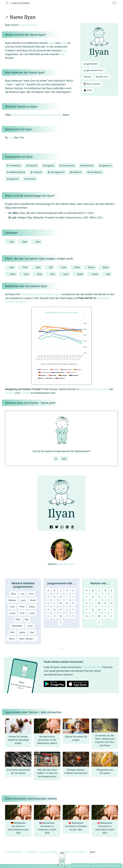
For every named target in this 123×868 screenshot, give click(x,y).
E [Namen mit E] (112, 590)
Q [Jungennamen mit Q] (54, 610)
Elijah (52, 43)
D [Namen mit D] (105, 590)
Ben (27, 619)
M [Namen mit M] (99, 603)
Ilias (53, 274)
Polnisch (36, 172)
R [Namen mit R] (99, 610)
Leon (12, 607)
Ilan (48, 115)
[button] (41, 500)
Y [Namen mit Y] (112, 616)
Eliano (91, 267)
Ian (60, 115)
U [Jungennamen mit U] (48, 616)
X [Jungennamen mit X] (67, 616)
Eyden (80, 274)
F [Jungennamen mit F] (48, 597)
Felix (18, 619)
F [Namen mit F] (87, 597)
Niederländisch (16, 172)
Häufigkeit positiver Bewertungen (41, 294)
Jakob (22, 632)
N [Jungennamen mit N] (67, 603)
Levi (22, 594)
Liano (12, 274)
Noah (33, 600)
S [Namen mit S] (105, 610)
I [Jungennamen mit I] (67, 597)
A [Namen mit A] (87, 590)
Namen (87, 77)
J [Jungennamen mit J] (73, 597)
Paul (32, 632)
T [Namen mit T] (112, 610)
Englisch (48, 165)
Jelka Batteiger (67, 564)
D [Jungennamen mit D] (67, 590)
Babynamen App (92, 667)
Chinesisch (14, 165)
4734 (88, 90)
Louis (32, 613)
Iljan (25, 242)
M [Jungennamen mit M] (61, 603)
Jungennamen (91, 64)
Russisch (76, 172)
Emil (22, 613)
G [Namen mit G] (93, 597)
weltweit (25, 393)
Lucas (30, 626)
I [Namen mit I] (105, 597)
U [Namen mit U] (87, 616)
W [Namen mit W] (99, 616)
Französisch (67, 165)
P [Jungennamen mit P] (48, 610)
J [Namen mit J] (112, 597)
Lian (54, 115)
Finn (31, 594)
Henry (12, 639)
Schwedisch (94, 172)
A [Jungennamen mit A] (48, 590)
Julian (32, 607)
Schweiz (10, 393)
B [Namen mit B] (93, 590)
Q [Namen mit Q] (93, 610)
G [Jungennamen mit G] (54, 597)
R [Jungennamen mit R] (61, 610)
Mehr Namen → (28, 639)
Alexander (17, 626)
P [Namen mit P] (87, 610)
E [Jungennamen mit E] (73, 590)
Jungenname (29, 25)
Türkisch (30, 179)
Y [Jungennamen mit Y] (73, 616)
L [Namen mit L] (93, 603)
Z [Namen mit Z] (99, 622)
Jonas (13, 613)
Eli (21, 115)
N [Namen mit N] (105, 603)
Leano (95, 274)
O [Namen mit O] (112, 603)
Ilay (108, 274)
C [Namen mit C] (99, 590)
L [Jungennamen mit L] (54, 603)
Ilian (12, 242)
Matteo (12, 600)
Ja (56, 459)
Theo (22, 607)
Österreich (102, 389)
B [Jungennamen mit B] (54, 590)
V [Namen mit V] (93, 616)
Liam (64, 267)
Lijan (26, 274)
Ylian (38, 242)
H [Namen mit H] (99, 597)
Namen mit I (102, 77)
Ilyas (65, 50)
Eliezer (34, 115)
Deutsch (32, 165)
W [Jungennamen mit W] (61, 616)
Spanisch (13, 179)
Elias (64, 43)
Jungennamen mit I (93, 70)
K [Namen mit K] (87, 603)
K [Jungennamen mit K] (48, 603)
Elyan (106, 267)
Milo (12, 632)
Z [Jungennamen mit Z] (61, 622)
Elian (26, 115)
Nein (64, 459)
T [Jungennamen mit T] (73, 610)
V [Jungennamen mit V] (54, 616)
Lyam (66, 274)
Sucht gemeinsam (82, 865)
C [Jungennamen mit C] (61, 590)
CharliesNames (14, 852)
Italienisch (87, 165)
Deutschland (87, 389)
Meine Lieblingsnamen (106, 865)
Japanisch (105, 165)
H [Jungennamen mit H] (61, 597)
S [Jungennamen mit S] (67, 610)
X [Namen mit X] (105, 616)
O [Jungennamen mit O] (73, 603)
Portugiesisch (56, 172)
